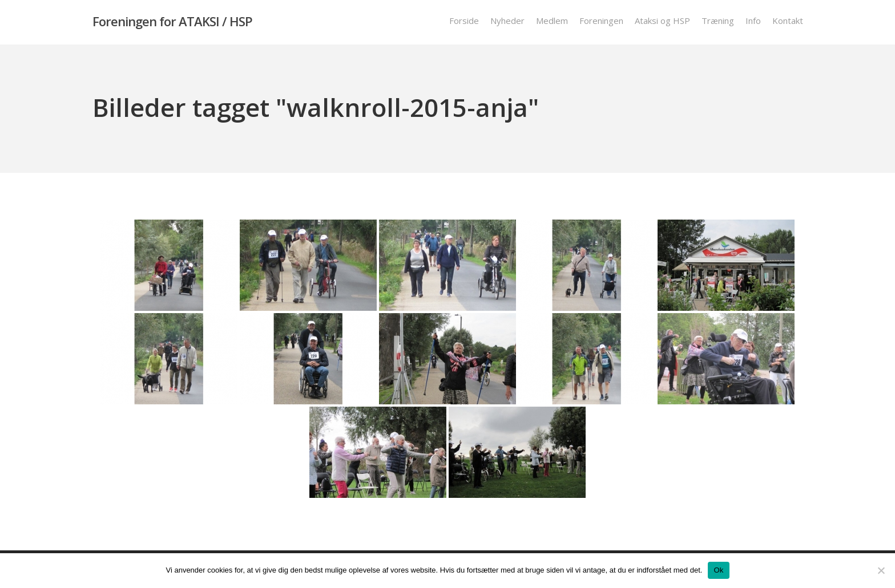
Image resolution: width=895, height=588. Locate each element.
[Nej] (881, 570)
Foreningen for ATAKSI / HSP (172, 22)
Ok (718, 570)
